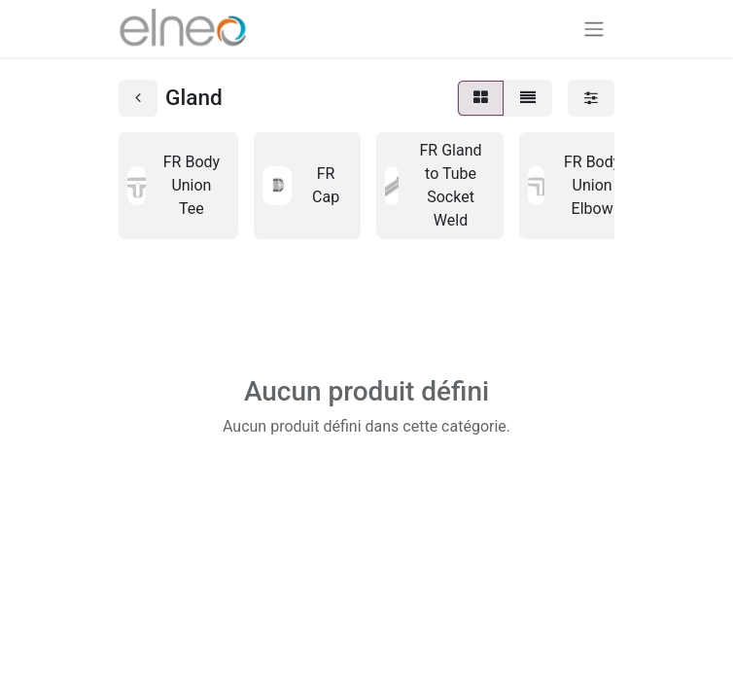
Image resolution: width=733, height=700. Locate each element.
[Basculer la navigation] (594, 29)
